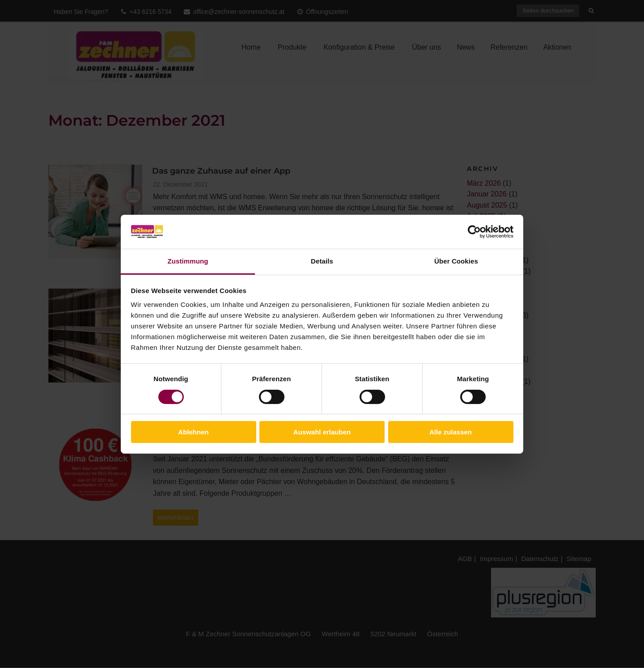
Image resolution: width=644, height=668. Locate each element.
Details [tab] (322, 261)
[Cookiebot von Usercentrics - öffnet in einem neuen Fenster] (474, 232)
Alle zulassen (451, 432)
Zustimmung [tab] (188, 261)
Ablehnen (193, 432)
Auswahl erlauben (322, 432)
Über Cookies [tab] (456, 261)
